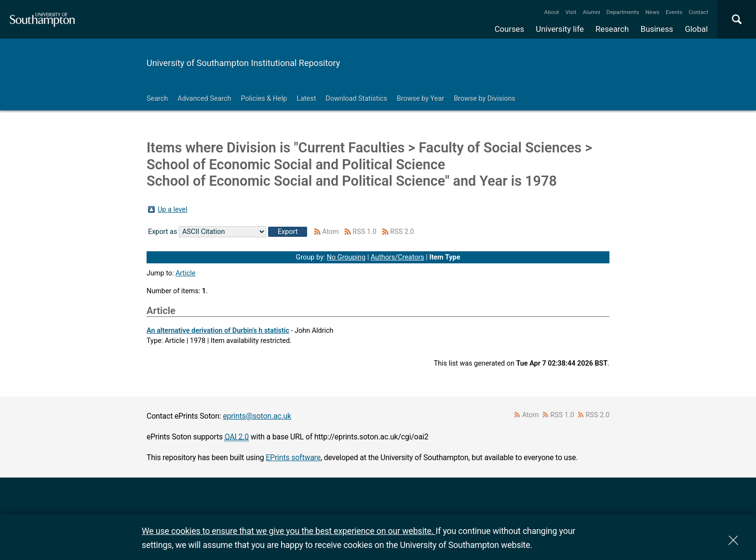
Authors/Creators (398, 257)
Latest (306, 99)
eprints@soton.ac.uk (257, 416)
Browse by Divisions (485, 99)
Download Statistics (356, 99)
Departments (623, 12)
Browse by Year (420, 99)
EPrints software (293, 458)
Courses (509, 29)
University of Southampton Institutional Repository (243, 63)
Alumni (591, 12)
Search (157, 99)
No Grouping (346, 257)
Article (186, 273)
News (652, 12)
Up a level (172, 210)
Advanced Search (204, 99)
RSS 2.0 (402, 232)
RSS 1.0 (364, 232)
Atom (331, 232)
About (552, 12)
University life (560, 29)
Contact (698, 12)
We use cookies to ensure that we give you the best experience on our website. (289, 531)
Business (657, 29)
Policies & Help (264, 99)
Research (612, 29)
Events (674, 12)
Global (696, 29)
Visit (571, 12)
